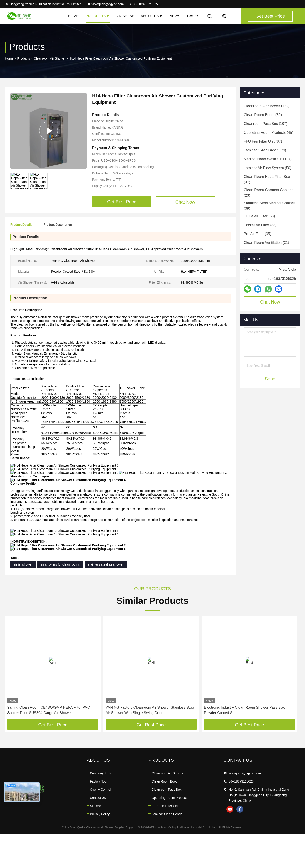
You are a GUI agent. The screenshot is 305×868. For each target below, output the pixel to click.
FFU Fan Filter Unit (165, 840)
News (175, 16)
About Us (152, 16)
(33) (260, 225)
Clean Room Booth (165, 816)
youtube (230, 844)
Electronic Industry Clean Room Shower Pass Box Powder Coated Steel (244, 745)
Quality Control (100, 824)
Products (98, 16)
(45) (268, 133)
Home (73, 16)
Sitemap (96, 840)
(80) (263, 115)
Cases (193, 16)
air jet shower (23, 599)
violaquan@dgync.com (106, 4)
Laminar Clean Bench (167, 849)
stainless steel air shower (106, 599)
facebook (240, 844)
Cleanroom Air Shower (50, 58)
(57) (268, 159)
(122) (267, 106)
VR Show (125, 16)
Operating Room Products (170, 832)
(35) (257, 234)
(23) (268, 193)
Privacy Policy (100, 849)
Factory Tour (99, 816)
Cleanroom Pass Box (167, 824)
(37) (267, 179)
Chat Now (270, 302)
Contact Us (98, 832)
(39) (269, 206)
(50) (268, 168)
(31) (266, 243)
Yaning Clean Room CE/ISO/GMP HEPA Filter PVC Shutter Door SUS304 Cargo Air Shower (49, 745)
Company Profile (102, 808)
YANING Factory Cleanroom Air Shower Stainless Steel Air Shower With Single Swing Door (150, 745)
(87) (263, 141)
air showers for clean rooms (60, 599)
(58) (259, 216)
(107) (266, 124)
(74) (265, 150)
